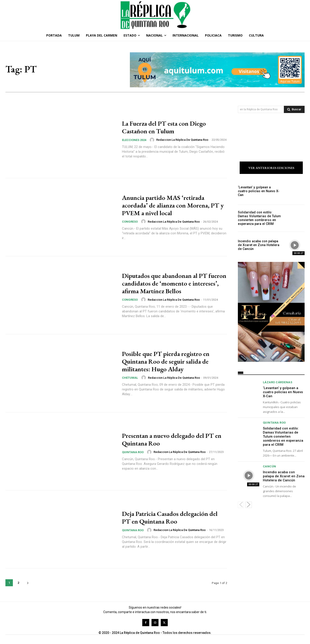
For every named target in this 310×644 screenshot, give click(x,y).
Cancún (270, 466)
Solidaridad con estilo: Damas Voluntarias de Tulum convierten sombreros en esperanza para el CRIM (259, 218)
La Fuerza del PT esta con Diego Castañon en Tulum (166, 127)
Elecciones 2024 (134, 140)
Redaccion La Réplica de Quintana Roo (182, 140)
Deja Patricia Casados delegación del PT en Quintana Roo (172, 517)
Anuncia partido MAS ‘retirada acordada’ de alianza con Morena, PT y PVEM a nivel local (173, 205)
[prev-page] (241, 505)
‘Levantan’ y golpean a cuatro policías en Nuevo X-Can (259, 191)
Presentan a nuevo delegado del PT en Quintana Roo (170, 439)
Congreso (130, 221)
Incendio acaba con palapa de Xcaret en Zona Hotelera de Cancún (258, 245)
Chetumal (130, 377)
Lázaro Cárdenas (278, 382)
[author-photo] (153, 140)
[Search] (294, 109)
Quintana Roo (133, 452)
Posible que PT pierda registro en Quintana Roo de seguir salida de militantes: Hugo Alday (168, 361)
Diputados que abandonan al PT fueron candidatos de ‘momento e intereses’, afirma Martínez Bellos (169, 283)
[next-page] (28, 583)
